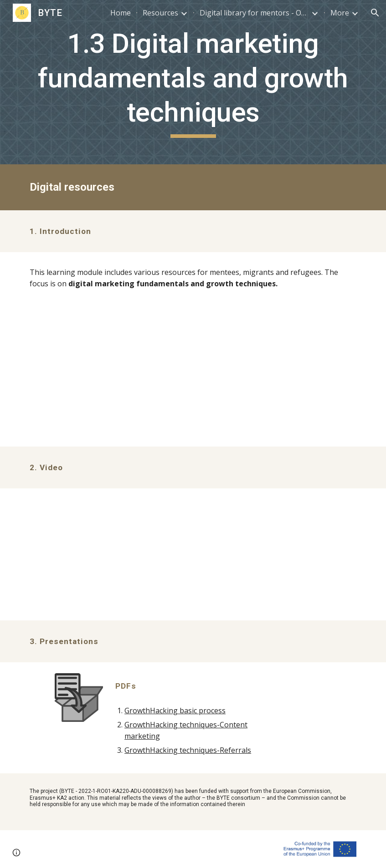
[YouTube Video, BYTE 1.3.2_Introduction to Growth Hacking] (193, 554)
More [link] (340, 13)
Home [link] (121, 13)
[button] (375, 13)
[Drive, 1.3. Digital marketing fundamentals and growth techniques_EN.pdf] (193, 375)
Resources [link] (160, 13)
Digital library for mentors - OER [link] (254, 13)
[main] (193, 82)
